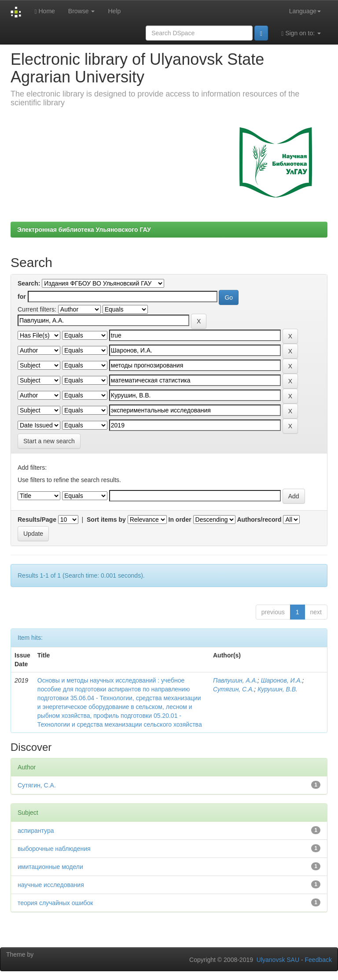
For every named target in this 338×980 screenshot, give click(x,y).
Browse (82, 11)
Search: (29, 283)
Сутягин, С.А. (233, 689)
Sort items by (106, 520)
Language (305, 11)
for (22, 297)
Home (44, 11)
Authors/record (259, 520)
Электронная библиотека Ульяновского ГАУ (84, 230)
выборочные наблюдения (54, 849)
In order (180, 520)
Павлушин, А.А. (235, 680)
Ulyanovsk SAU (278, 960)
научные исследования (51, 885)
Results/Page (37, 520)
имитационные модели (50, 867)
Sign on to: (301, 33)
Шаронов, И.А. (282, 680)
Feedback (318, 960)
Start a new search (49, 441)
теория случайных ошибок (55, 903)
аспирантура (36, 831)
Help (114, 11)
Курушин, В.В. (277, 689)
